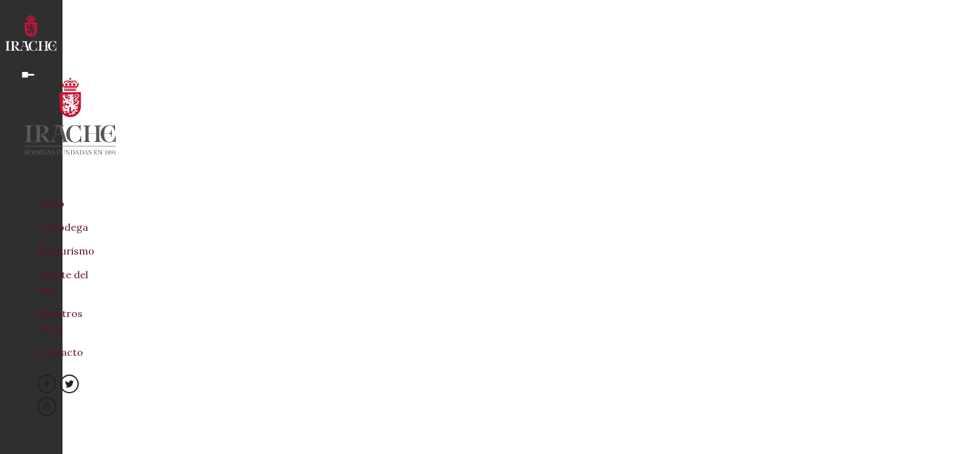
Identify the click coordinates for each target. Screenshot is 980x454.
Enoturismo (66, 251)
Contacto (60, 352)
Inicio (51, 203)
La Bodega (63, 227)
